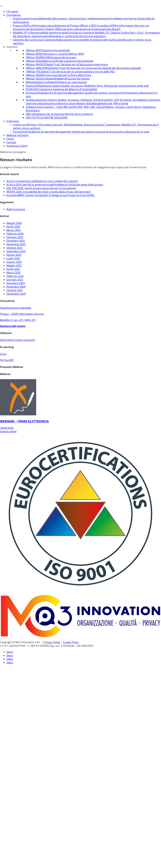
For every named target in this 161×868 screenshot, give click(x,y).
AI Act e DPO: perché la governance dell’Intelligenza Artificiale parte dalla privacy (55, 185)
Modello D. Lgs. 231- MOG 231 (18, 320)
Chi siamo (12, 11)
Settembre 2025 (16, 251)
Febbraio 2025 (15, 276)
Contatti (11, 142)
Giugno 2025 (14, 262)
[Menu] (1, 6)
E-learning (13, 121)
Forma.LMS (7, 360)
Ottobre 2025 (14, 248)
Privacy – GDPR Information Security (22, 314)
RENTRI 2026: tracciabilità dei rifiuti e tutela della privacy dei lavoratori (49, 192)
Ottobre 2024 (14, 290)
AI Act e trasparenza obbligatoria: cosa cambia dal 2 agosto (42, 181)
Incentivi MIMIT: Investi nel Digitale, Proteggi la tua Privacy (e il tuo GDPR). (51, 195)
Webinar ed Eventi (17, 135)
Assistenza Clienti (17, 146)
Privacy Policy (52, 642)
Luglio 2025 (13, 258)
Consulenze (14, 15)
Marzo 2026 (14, 230)
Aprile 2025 (13, 269)
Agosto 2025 (14, 255)
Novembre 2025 (16, 244)
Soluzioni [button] (12, 47)
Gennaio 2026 (15, 237)
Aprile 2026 (13, 227)
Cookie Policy (71, 642)
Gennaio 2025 (15, 280)
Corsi (3, 354)
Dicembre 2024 (16, 283)
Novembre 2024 (16, 287)
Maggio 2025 (14, 265)
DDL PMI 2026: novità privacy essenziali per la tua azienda (41, 188)
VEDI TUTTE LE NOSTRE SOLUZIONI (47, 118)
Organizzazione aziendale (16, 308)
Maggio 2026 (14, 223)
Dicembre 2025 (16, 241)
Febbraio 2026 (15, 234)
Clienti (10, 139)
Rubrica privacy (16, 209)
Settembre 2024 (16, 294)
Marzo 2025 (14, 273)
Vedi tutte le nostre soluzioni (17, 340)
